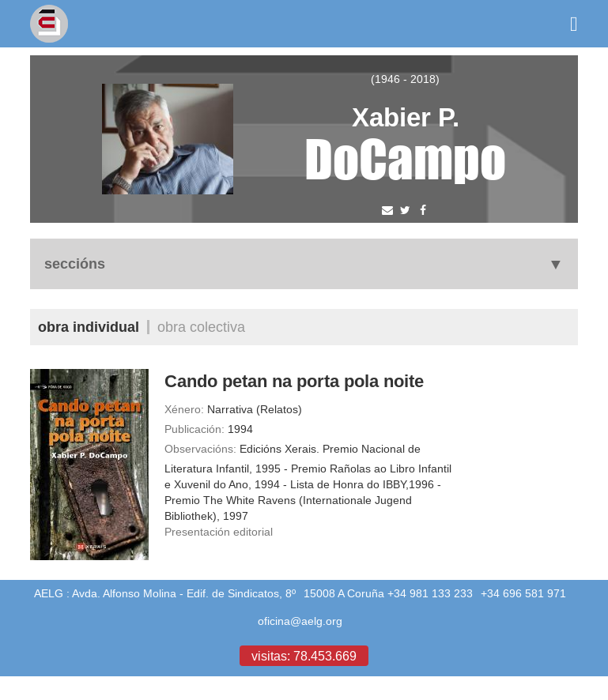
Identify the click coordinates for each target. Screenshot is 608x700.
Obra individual (89, 327)
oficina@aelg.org (300, 621)
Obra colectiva (201, 327)
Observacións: (200, 449)
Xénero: (184, 409)
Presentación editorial (219, 532)
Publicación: (194, 429)
